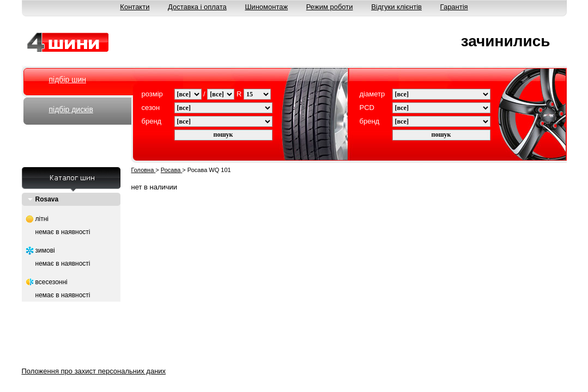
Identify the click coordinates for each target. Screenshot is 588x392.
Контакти (135, 7)
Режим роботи (330, 7)
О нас (134, 357)
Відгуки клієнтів (396, 7)
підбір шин (68, 79)
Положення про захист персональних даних (94, 371)
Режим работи (372, 357)
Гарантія (454, 7)
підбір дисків (71, 109)
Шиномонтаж (266, 7)
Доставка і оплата (197, 7)
